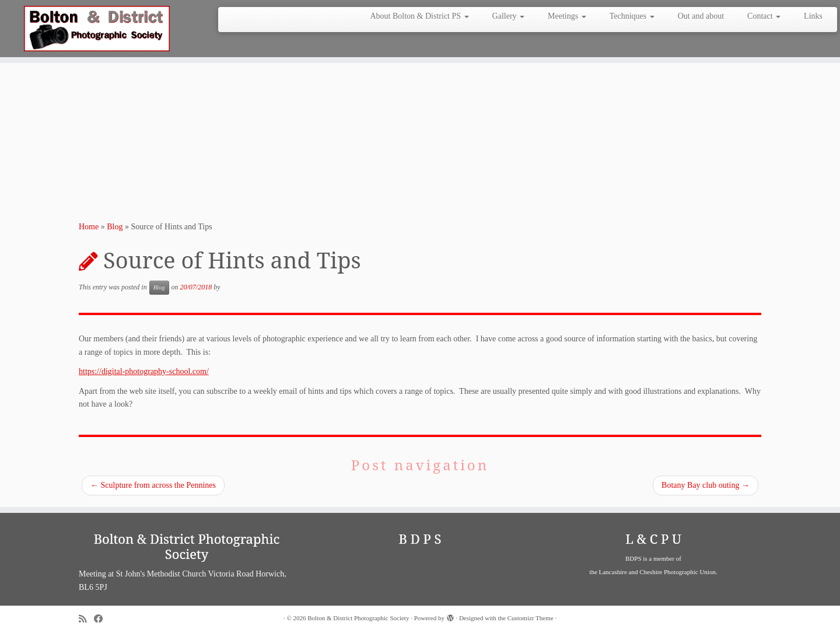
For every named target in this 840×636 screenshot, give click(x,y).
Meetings (567, 16)
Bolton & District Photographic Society (358, 618)
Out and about (701, 16)
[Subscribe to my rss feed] (86, 619)
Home (89, 227)
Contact (764, 16)
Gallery (508, 16)
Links (813, 16)
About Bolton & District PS (419, 16)
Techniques (632, 16)
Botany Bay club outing (706, 485)
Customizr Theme (531, 618)
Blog (115, 227)
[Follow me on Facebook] (102, 619)
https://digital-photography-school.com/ (144, 371)
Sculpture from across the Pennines (153, 485)
